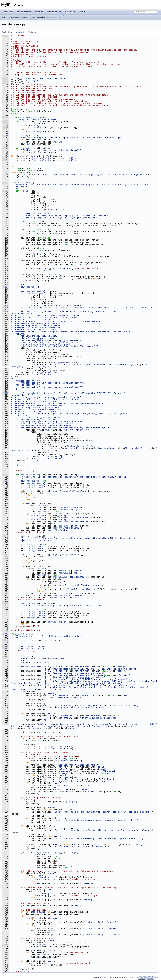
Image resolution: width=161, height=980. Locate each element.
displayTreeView (30, 536)
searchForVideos (30, 475)
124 (5, 287)
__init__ (25, 121)
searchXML (32, 311)
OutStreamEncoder (28, 117)
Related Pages (24, 12)
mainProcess (25, 634)
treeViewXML (33, 393)
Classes (70, 12)
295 (5, 640)
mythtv (5, 17)
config (30, 287)
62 (5, 160)
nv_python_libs (56, 17)
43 (5, 121)
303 (5, 657)
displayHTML (27, 604)
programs (15, 17)
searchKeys (33, 307)
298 (5, 646)
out (29, 124)
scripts (26, 17)
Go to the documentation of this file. (19, 32)
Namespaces (54, 12)
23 (5, 81)
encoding (37, 128)
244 (5, 536)
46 (5, 128)
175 (5, 393)
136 (5, 311)
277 (5, 604)
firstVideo (33, 481)
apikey (30, 648)
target (30, 646)
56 (5, 148)
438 (5, 945)
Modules (39, 12)
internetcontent (39, 17)
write (24, 136)
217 (5, 481)
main (23, 657)
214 (5, 475)
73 (5, 183)
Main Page (8, 12)
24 (5, 83)
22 (5, 79)
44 (5, 124)
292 (5, 634)
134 (5, 307)
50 (5, 136)
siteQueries (25, 183)
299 (5, 648)
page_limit (43, 945)
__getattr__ (27, 148)
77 (5, 191)
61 (5, 158)
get (52, 759)
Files (82, 12)
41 (5, 117)
